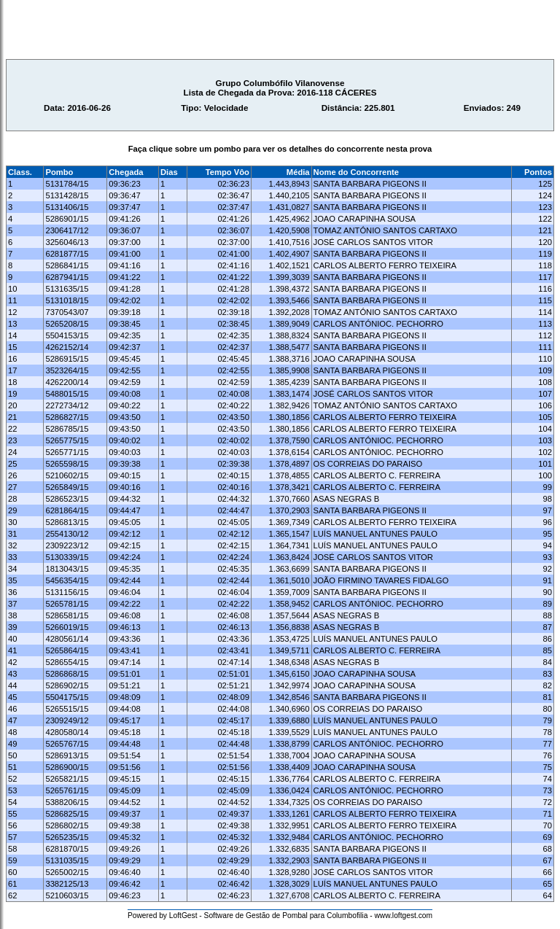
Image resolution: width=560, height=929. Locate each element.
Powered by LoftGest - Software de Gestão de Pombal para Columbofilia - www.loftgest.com (280, 916)
